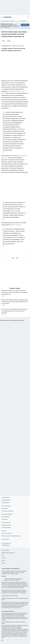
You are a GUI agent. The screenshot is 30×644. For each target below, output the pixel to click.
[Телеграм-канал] (7, 545)
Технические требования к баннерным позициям (11, 536)
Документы (4, 531)
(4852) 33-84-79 (11, 580)
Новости (3, 560)
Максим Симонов (18, 46)
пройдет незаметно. (16, 225)
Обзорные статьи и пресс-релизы (8, 553)
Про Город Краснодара (6, 528)
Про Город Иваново (6, 503)
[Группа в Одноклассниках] (5, 545)
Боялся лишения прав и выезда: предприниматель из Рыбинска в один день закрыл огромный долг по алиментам (15, 303)
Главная (3, 563)
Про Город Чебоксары (6, 522)
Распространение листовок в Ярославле (10, 596)
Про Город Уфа (5, 519)
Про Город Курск (5, 508)
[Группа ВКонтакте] (3, 545)
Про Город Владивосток (6, 525)
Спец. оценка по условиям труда (8, 611)
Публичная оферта (5, 539)
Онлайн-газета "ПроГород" (7, 533)
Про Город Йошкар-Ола (6, 506)
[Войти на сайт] (28, 17)
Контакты (4, 558)
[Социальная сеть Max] (9, 545)
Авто (4, 41)
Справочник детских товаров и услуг (9, 21)
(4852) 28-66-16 (14, 579)
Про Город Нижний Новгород (7, 511)
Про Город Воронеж (6, 498)
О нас (3, 555)
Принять (25, 25)
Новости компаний (5, 550)
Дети (9, 41)
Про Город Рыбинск (6, 517)
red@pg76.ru (17, 580)
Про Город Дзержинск (6, 500)
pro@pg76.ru (20, 579)
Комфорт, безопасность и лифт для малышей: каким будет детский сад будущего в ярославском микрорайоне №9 (15, 293)
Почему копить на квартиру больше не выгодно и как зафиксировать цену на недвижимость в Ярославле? (15, 312)
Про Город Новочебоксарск (7, 514)
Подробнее (4, 620)
